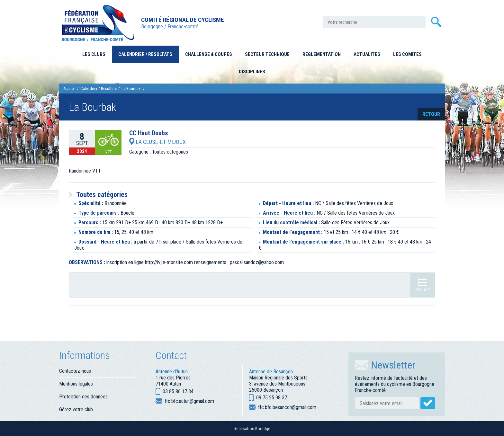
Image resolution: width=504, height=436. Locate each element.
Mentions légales (76, 384)
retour (431, 114)
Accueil (69, 89)
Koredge (263, 429)
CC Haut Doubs (148, 133)
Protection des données (83, 397)
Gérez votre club (76, 409)
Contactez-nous (75, 371)
